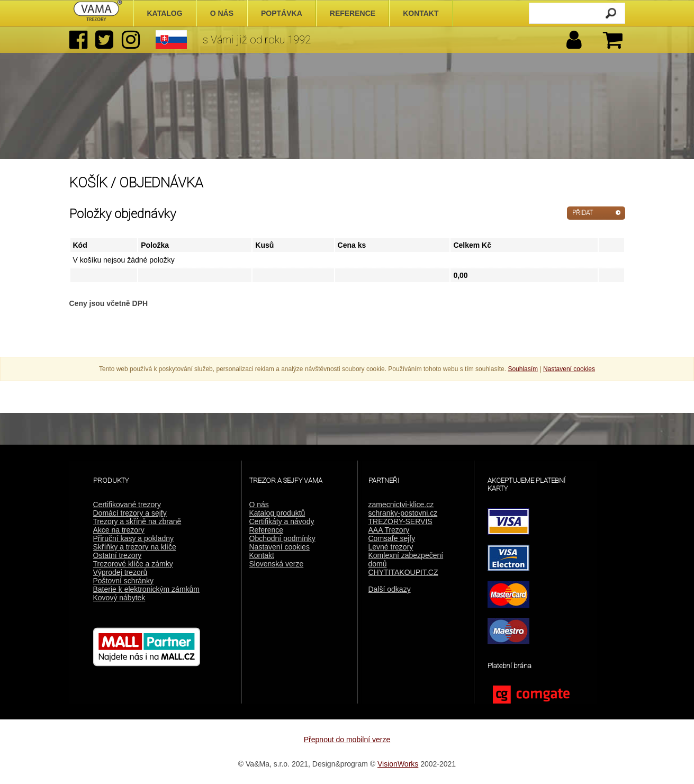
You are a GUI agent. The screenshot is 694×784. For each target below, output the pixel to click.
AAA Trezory (389, 530)
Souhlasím (523, 369)
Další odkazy (390, 589)
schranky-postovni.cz (403, 513)
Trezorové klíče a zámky (133, 564)
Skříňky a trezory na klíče (135, 547)
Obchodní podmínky (282, 538)
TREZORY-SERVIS (400, 521)
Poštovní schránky (123, 581)
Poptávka (282, 13)
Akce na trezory (119, 530)
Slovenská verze (277, 564)
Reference (267, 530)
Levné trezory (391, 547)
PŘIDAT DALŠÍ (583, 214)
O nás (259, 504)
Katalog (165, 13)
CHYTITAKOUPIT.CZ (403, 572)
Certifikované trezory (127, 504)
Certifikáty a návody (282, 521)
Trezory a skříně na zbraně (137, 521)
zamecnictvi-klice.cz (401, 504)
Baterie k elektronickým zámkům (147, 589)
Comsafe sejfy (392, 538)
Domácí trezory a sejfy (130, 513)
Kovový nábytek (119, 598)
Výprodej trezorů (120, 572)
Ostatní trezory (118, 555)
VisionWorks (398, 764)
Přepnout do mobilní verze (347, 740)
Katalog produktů (277, 513)
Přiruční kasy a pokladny (134, 538)
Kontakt (262, 555)
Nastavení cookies (280, 547)
